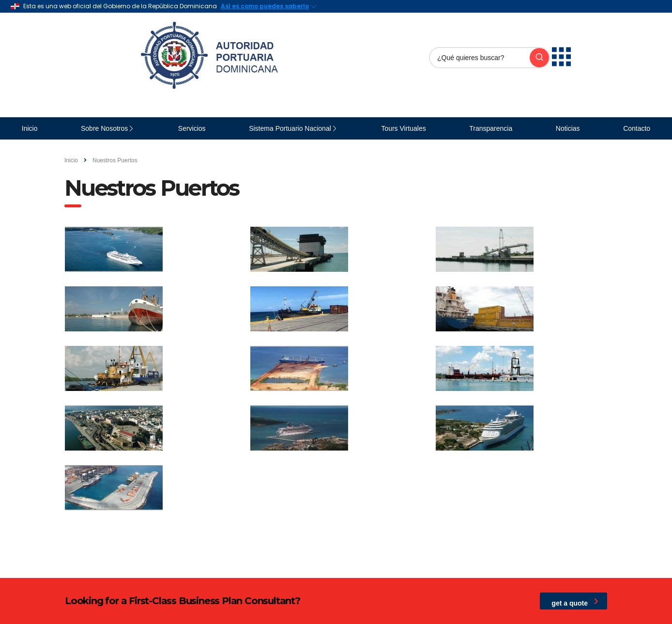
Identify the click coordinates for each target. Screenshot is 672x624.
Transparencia (491, 128)
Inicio (30, 128)
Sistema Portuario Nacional (290, 128)
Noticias (568, 128)
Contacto (637, 128)
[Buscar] (480, 58)
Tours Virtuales (403, 128)
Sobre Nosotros (104, 128)
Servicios (192, 128)
